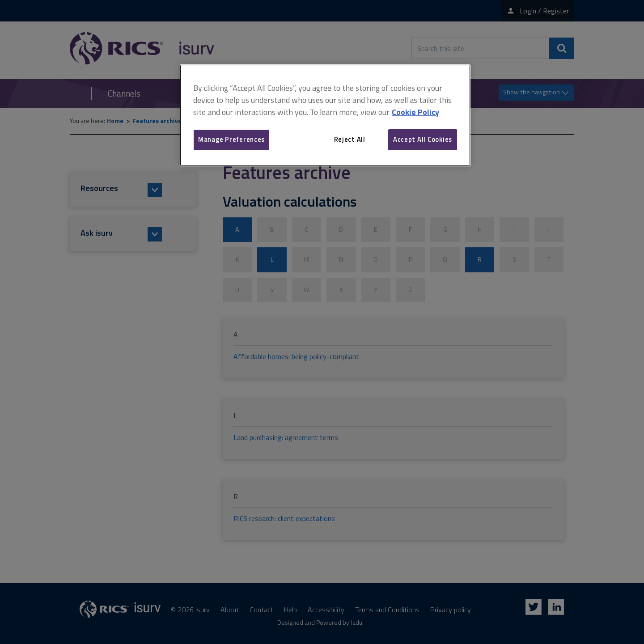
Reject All (350, 139)
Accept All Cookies (423, 139)
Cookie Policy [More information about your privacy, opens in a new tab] (415, 112)
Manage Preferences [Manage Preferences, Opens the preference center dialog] (231, 139)
